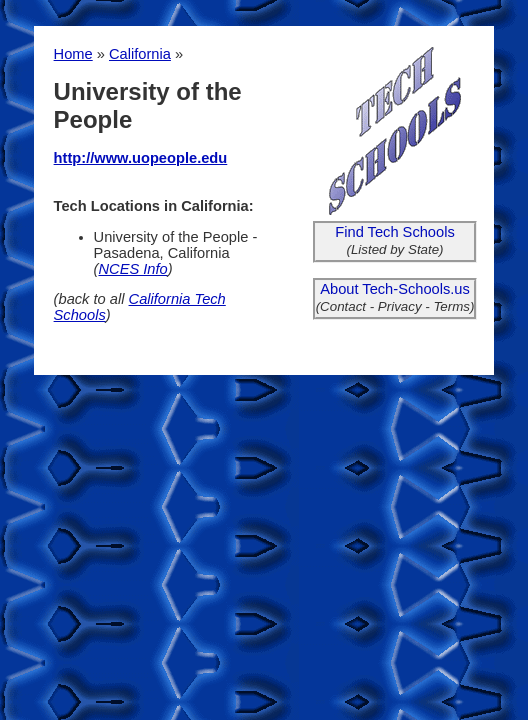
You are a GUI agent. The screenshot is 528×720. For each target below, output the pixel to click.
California (140, 54)
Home (73, 54)
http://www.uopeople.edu (141, 158)
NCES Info (132, 269)
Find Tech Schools (395, 232)
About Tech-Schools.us (395, 289)
